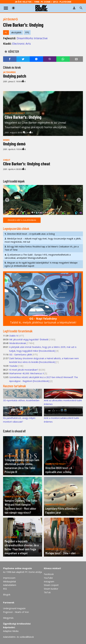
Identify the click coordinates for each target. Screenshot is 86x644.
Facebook (49, 574)
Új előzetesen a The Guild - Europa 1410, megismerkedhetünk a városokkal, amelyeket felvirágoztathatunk (38, 256)
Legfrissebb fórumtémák (18, 331)
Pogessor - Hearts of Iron (16, 612)
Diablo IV (14, 336)
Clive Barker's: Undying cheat (27, 164)
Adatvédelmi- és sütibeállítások (18, 637)
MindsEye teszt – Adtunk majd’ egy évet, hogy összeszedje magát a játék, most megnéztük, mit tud (43, 240)
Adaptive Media (11, 631)
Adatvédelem (10, 585)
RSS (5, 589)
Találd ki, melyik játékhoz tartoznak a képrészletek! (43, 320)
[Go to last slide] (7, 200)
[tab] (32, 212)
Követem (11, 52)
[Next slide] (79, 200)
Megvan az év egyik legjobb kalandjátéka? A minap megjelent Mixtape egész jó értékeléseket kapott (41, 264)
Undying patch (15, 76)
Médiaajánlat (10, 582)
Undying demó (14, 144)
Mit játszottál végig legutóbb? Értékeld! (29, 339)
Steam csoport (51, 585)
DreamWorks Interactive (32, 38)
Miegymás (8, 618)
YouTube (48, 578)
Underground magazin (14, 608)
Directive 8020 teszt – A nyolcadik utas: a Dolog (30, 234)
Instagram (49, 582)
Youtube (13, 366)
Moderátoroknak (18, 343)
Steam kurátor (51, 589)
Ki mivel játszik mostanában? (24, 370)
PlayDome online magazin (17, 568)
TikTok (47, 592)
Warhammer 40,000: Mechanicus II (27, 373)
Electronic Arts (22, 44)
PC (6, 32)
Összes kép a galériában (22, 220)
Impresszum (9, 578)
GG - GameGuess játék (21, 355)
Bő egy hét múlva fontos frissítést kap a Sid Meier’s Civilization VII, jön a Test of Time (42, 248)
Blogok (7, 595)
